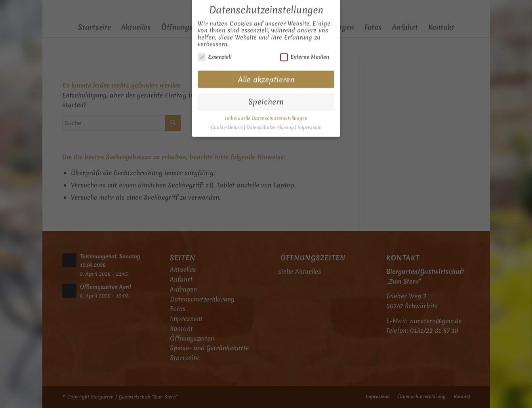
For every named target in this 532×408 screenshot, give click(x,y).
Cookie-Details (227, 120)
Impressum (310, 120)
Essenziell (215, 50)
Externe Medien (305, 50)
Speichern (266, 95)
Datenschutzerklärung (270, 120)
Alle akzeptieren (266, 72)
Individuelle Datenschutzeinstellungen (266, 111)
